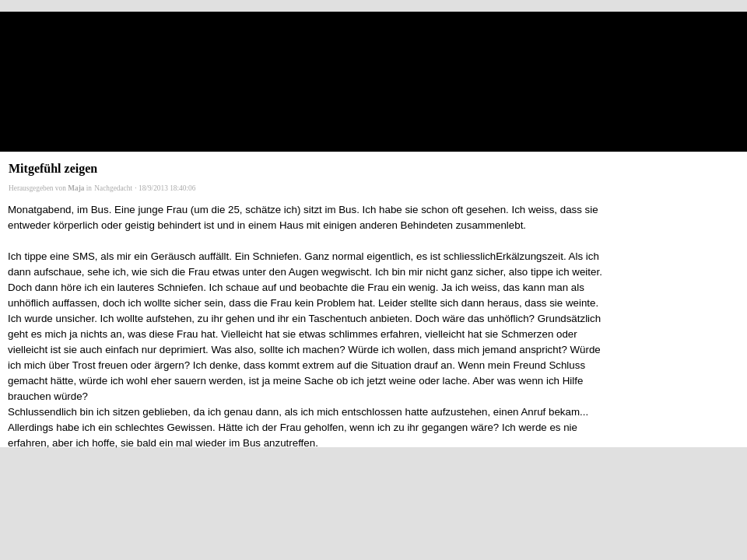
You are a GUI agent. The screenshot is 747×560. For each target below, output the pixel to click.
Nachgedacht (113, 188)
